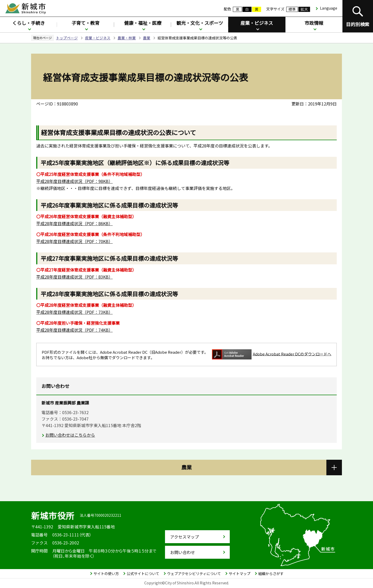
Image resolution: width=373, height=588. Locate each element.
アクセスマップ (185, 537)
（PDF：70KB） (74, 241)
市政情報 (314, 23)
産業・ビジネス (257, 23)
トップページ (67, 38)
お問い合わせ (183, 552)
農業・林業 (127, 38)
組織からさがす (271, 573)
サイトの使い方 (106, 573)
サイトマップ (240, 573)
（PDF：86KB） (74, 223)
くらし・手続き (28, 23)
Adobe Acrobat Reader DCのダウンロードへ (272, 354)
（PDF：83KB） (74, 277)
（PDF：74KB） (74, 330)
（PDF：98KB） (74, 181)
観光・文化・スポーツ (200, 23)
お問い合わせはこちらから (70, 435)
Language (329, 8)
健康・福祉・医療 (143, 23)
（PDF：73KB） (74, 312)
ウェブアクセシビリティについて (194, 573)
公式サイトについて (143, 573)
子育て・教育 (85, 23)
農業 (147, 38)
